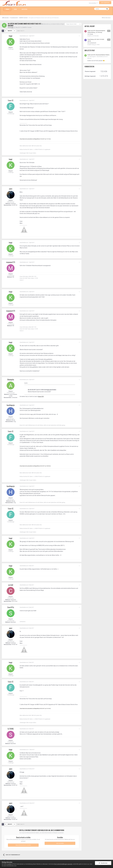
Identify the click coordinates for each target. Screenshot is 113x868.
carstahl (11, 585)
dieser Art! (41, 396)
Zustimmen (103, 863)
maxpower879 (11, 262)
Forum (7, 9)
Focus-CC (11, 100)
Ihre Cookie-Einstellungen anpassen (63, 864)
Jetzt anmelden (60, 843)
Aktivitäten (24, 9)
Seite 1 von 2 (21, 31)
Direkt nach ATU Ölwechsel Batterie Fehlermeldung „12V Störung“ (99, 55)
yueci (11, 189)
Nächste (10, 31)
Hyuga (91, 34)
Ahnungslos (11, 379)
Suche (15, 9)
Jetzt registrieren (105, 3)
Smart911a (11, 607)
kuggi (12, 27)
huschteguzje (11, 405)
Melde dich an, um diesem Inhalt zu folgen (53, 24)
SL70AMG (11, 729)
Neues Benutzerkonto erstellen (23, 845)
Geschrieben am (27, 36)
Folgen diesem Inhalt (71, 24)
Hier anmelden (93, 3)
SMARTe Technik (27, 27)
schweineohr (93, 43)
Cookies (9, 864)
